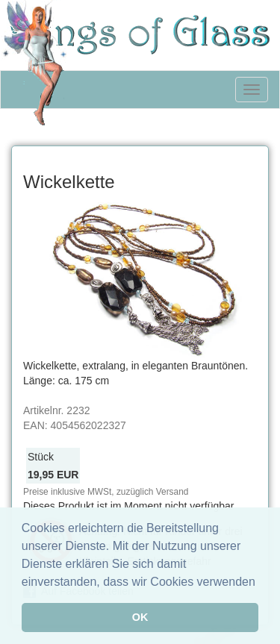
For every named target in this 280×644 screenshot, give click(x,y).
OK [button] (140, 617)
